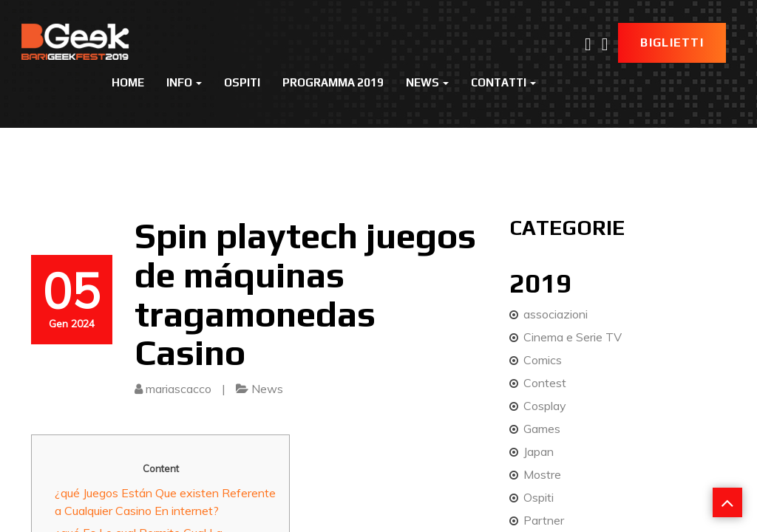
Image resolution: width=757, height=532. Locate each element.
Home (128, 82)
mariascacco (179, 389)
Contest (545, 383)
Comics (543, 360)
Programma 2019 (333, 82)
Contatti (503, 82)
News (427, 82)
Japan (539, 451)
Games (542, 429)
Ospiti (242, 82)
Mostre (542, 474)
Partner (544, 520)
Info (184, 82)
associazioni (556, 314)
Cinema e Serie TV (573, 337)
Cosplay (545, 406)
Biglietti (672, 42)
